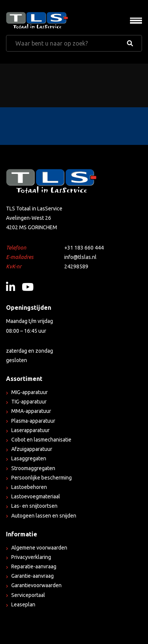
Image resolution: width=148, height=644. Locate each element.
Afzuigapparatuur (32, 449)
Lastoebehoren (29, 487)
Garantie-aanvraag (32, 576)
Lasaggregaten (29, 458)
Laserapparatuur (30, 430)
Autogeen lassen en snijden (44, 516)
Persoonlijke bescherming (42, 478)
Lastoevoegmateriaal (36, 496)
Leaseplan (23, 604)
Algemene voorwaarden (39, 548)
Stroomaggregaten (33, 468)
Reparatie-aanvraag (34, 566)
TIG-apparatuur (29, 402)
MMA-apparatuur (31, 411)
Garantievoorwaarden (36, 585)
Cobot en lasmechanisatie (41, 440)
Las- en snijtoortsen (34, 506)
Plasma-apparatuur (33, 421)
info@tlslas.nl (80, 257)
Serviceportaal (28, 595)
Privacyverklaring (31, 557)
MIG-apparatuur (29, 392)
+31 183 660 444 (84, 248)
